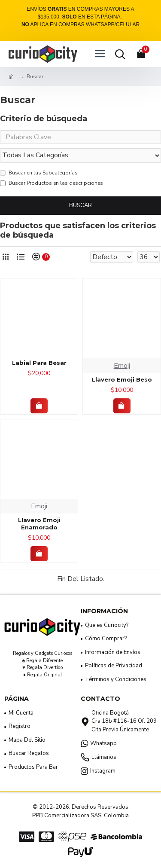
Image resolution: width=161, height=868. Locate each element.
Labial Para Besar (39, 363)
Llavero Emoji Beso (122, 379)
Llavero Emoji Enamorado (39, 524)
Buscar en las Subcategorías (39, 173)
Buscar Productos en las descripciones (52, 183)
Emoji (122, 366)
